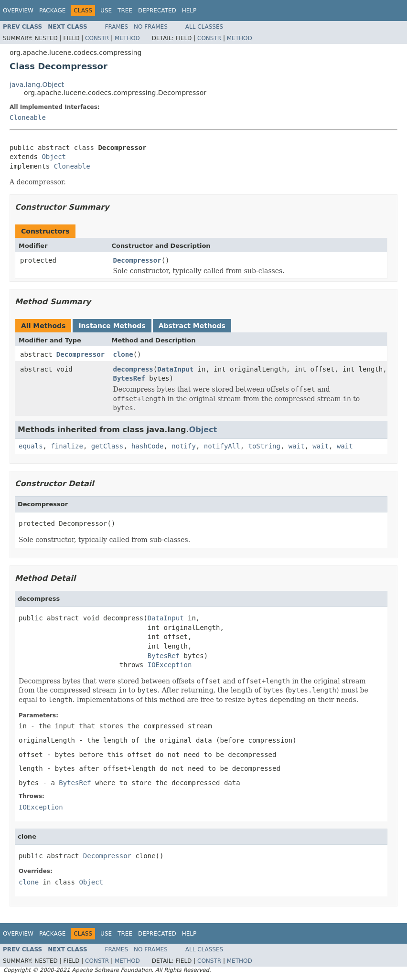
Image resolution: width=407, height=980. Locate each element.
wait (297, 446)
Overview (18, 11)
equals (31, 446)
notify (184, 446)
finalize (67, 446)
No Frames (151, 27)
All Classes (204, 27)
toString (264, 446)
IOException (170, 665)
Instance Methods (112, 326)
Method (127, 38)
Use (106, 11)
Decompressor (137, 260)
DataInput (175, 369)
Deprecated (157, 11)
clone (123, 354)
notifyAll (222, 446)
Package (52, 11)
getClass (107, 446)
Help (189, 11)
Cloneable (28, 117)
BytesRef (129, 378)
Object (54, 157)
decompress (133, 369)
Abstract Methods (192, 326)
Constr (97, 38)
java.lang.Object (37, 85)
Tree (125, 11)
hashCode (147, 446)
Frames (117, 27)
